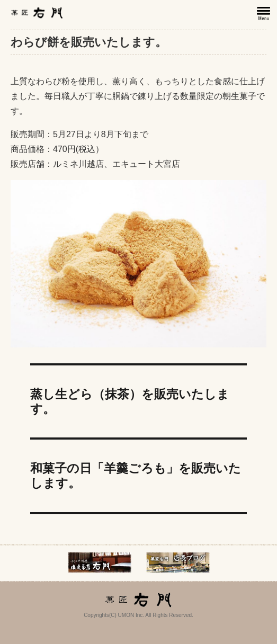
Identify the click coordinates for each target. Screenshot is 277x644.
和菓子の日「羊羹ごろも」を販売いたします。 (136, 476)
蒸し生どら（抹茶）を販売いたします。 (130, 401)
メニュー (264, 14)
